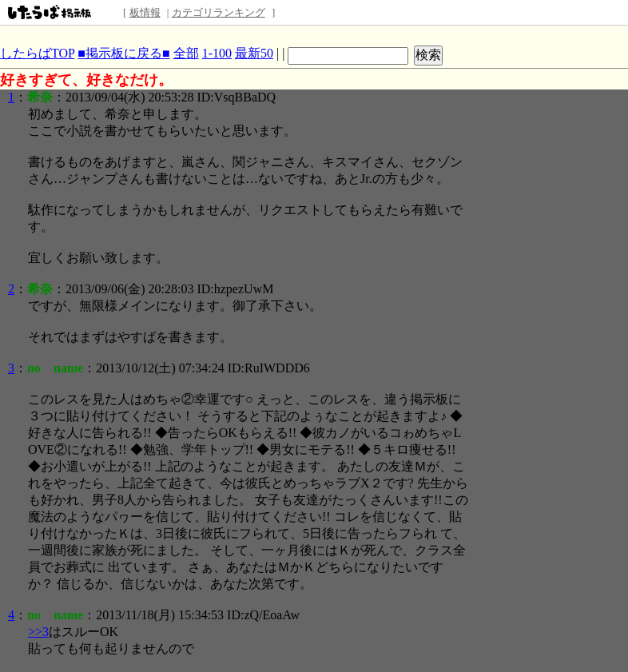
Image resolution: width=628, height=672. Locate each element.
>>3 (38, 632)
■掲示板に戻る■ (123, 53)
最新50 (254, 53)
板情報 (145, 12)
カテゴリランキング (219, 12)
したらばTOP (37, 53)
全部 (186, 53)
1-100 (217, 53)
